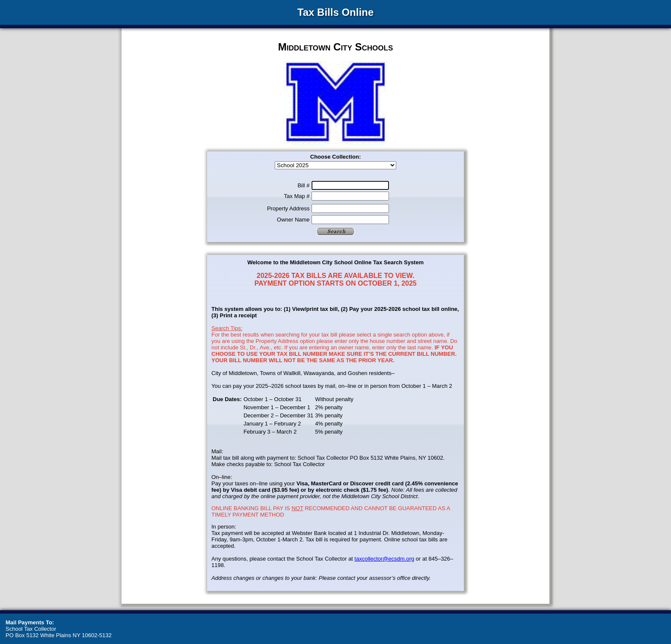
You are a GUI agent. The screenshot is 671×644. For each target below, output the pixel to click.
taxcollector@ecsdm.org (384, 559)
